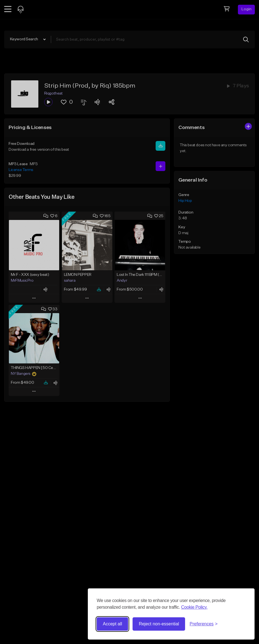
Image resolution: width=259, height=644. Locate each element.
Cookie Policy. (194, 607)
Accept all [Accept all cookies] (112, 624)
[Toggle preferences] (204, 624)
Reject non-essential (159, 624)
